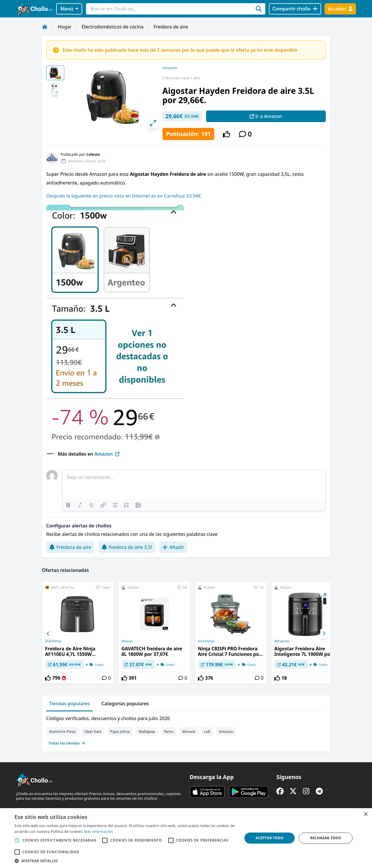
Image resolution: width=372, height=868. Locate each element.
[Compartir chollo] (295, 9)
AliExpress (282, 641)
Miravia (127, 641)
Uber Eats (93, 731)
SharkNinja (53, 641)
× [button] (365, 814)
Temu (169, 731)
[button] (125, 861)
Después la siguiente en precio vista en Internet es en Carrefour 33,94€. (124, 196)
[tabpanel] (186, 729)
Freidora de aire (171, 27)
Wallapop (147, 731)
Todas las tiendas (67, 743)
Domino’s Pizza (62, 731)
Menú (69, 9)
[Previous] (48, 634)
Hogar (65, 27)
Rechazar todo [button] (325, 838)
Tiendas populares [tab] (69, 704)
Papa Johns (120, 731)
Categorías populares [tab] (125, 704)
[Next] (324, 634)
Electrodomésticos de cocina (113, 27)
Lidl (207, 731)
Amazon (170, 68)
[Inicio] (45, 27)
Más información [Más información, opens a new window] (99, 832)
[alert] (186, 838)
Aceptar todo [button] (269, 838)
